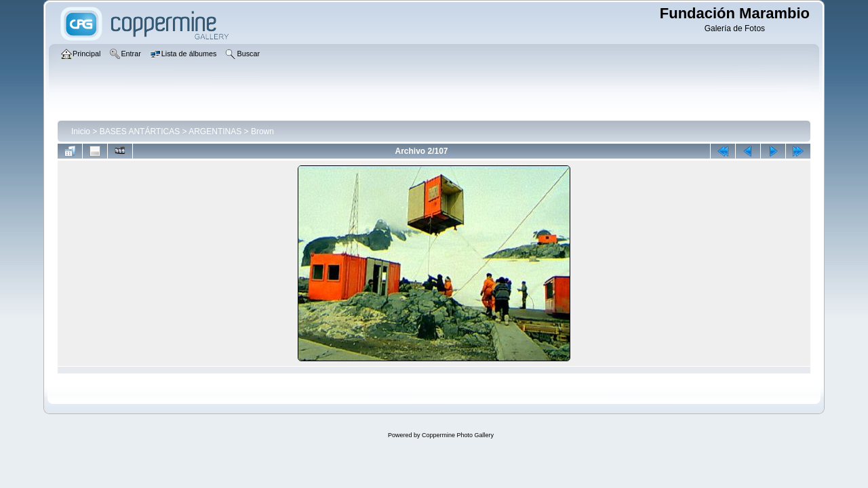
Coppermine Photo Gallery (458, 435)
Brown (262, 131)
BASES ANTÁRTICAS (140, 131)
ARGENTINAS (215, 131)
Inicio (81, 131)
